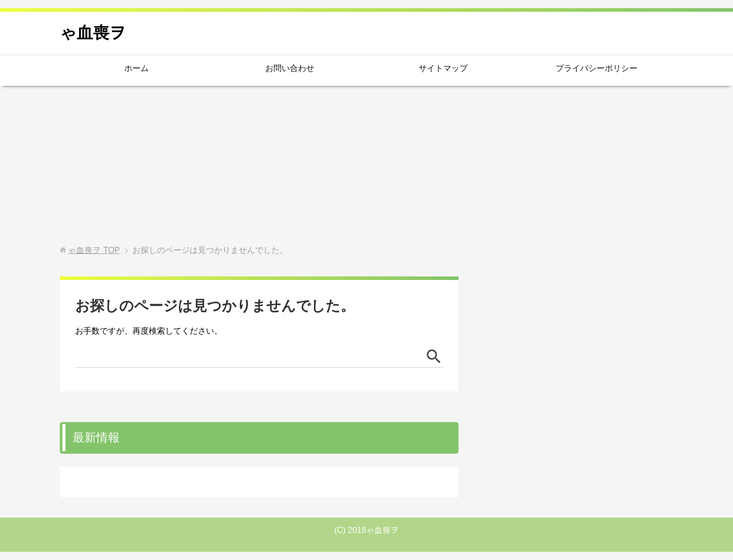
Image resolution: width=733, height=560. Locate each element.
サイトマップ (443, 68)
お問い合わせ (290, 68)
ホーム (136, 68)
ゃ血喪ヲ (93, 33)
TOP (94, 250)
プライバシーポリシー (597, 68)
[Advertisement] (366, 166)
